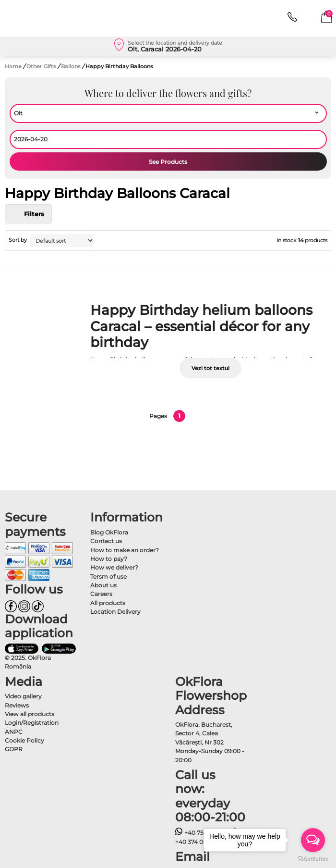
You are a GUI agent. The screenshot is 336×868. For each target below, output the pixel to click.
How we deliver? (114, 567)
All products (108, 603)
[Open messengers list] (313, 840)
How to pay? (109, 559)
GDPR (14, 749)
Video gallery (23, 696)
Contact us (106, 541)
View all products (30, 714)
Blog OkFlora (109, 532)
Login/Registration (32, 723)
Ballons (72, 66)
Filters (28, 214)
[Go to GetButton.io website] (313, 858)
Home (13, 66)
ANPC (14, 732)
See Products (168, 162)
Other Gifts (42, 66)
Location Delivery (115, 612)
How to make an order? (125, 550)
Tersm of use (108, 577)
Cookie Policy (24, 740)
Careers (101, 594)
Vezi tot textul (210, 368)
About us (103, 585)
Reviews (17, 705)
